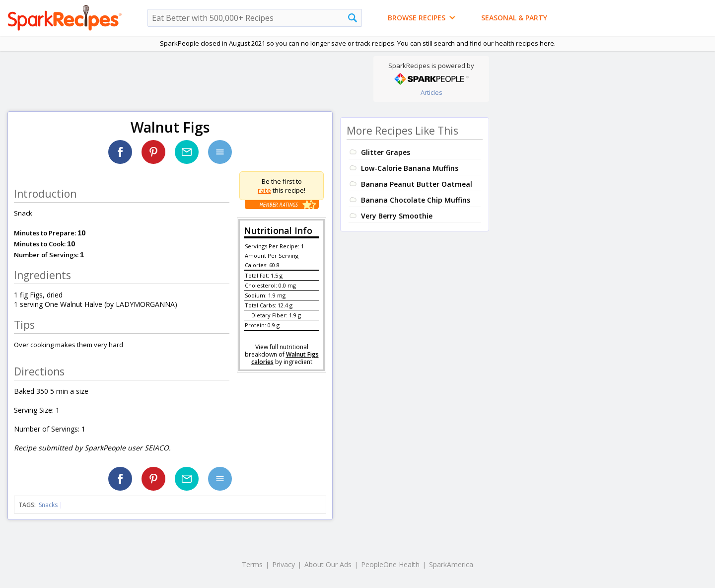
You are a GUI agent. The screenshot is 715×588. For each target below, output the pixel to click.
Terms (252, 564)
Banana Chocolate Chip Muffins (416, 200)
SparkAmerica (451, 564)
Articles (431, 92)
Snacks (48, 505)
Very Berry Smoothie (397, 216)
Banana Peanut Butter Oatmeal (417, 184)
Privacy (284, 564)
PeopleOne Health (390, 564)
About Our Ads (328, 564)
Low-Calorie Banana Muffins (410, 168)
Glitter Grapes (386, 152)
